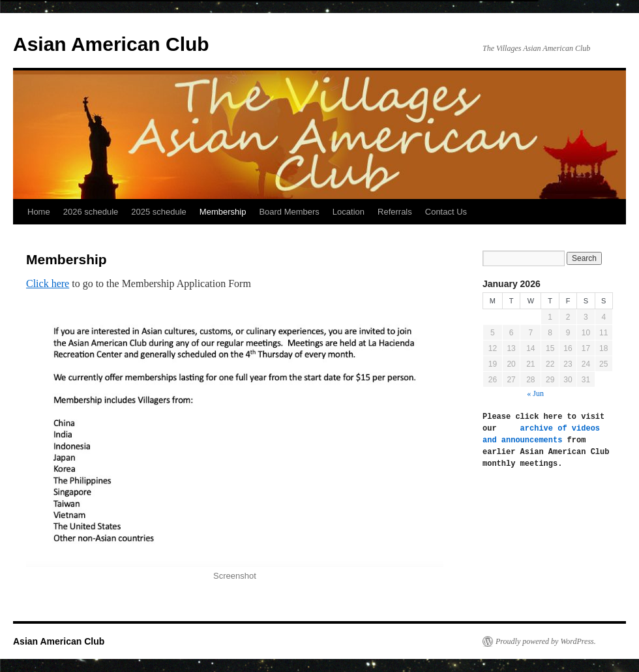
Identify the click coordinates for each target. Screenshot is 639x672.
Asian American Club (111, 44)
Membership (223, 212)
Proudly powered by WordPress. (546, 641)
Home (39, 212)
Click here (48, 283)
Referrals (395, 212)
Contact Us (446, 212)
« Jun (535, 393)
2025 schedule (159, 212)
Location (349, 212)
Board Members (289, 212)
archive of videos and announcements (543, 434)
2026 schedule (91, 212)
